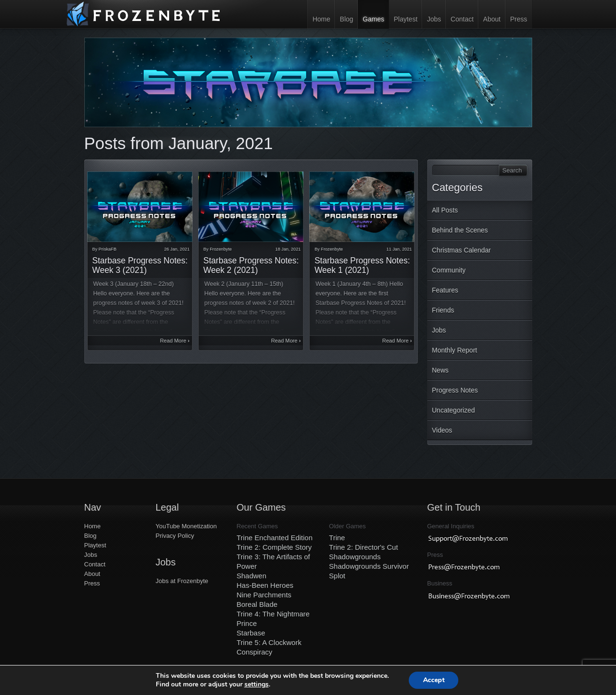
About (492, 19)
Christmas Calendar (462, 250)
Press (519, 19)
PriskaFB (107, 249)
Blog (346, 19)
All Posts (445, 210)
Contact (462, 19)
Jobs (434, 19)
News (440, 370)
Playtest (405, 19)
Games (373, 19)
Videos (442, 430)
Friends (443, 310)
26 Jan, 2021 (177, 249)
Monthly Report (455, 350)
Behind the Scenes (460, 230)
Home (321, 19)
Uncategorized (454, 410)
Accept (434, 680)
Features (445, 290)
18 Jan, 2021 (288, 249)
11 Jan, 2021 (399, 249)
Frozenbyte (221, 249)
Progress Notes (455, 390)
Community (449, 270)
